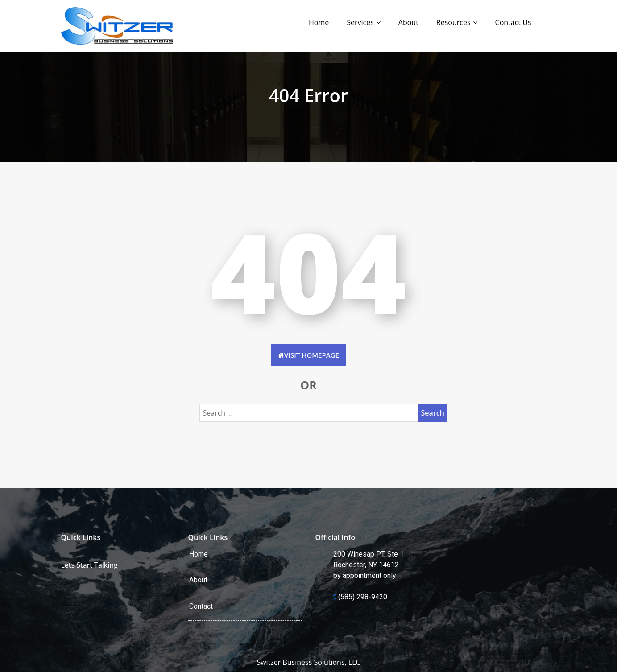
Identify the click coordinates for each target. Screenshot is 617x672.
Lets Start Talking (89, 565)
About (408, 22)
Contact (201, 606)
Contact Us (513, 22)
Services (360, 22)
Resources (453, 22)
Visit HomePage (308, 355)
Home (319, 22)
